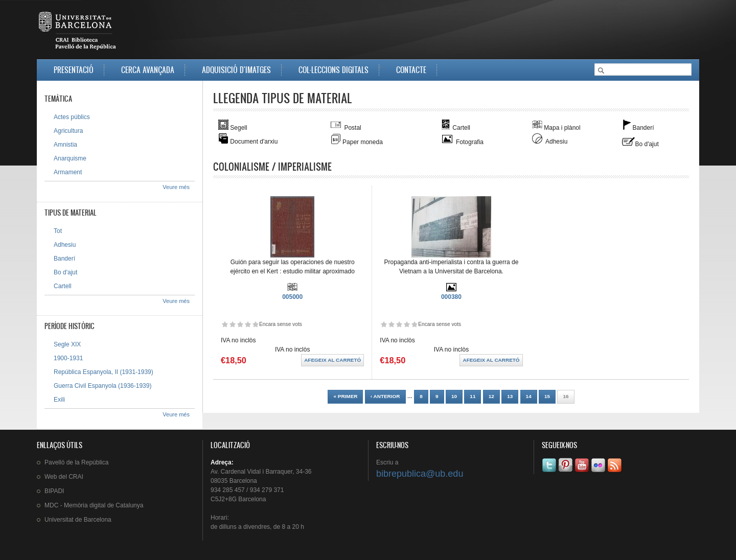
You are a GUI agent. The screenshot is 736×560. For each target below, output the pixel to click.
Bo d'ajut (65, 272)
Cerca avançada (148, 70)
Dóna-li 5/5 (255, 324)
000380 (451, 297)
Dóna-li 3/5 (240, 324)
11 (473, 396)
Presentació (74, 70)
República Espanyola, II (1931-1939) (103, 372)
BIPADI (54, 491)
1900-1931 (68, 358)
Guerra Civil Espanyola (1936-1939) (102, 386)
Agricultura (68, 131)
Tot (58, 231)
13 (510, 396)
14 (529, 396)
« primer (345, 396)
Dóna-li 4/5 (248, 324)
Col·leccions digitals (333, 70)
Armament (68, 172)
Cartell (63, 286)
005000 (292, 297)
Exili (59, 400)
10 (454, 396)
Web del (64, 477)
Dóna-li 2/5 (232, 324)
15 (547, 396)
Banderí (64, 259)
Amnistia (65, 145)
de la (76, 462)
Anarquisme (70, 158)
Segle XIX (67, 344)
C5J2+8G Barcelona (238, 499)
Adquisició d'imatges (236, 70)
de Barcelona (78, 520)
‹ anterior (385, 396)
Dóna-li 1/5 (225, 324)
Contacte (411, 70)
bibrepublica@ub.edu (420, 474)
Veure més (176, 187)
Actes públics (72, 117)
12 (491, 396)
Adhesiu (65, 245)
